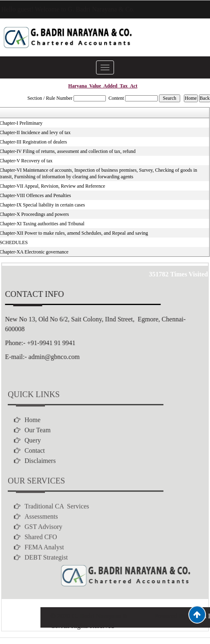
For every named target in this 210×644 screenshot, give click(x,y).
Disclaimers (40, 479)
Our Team (38, 449)
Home (32, 439)
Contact (35, 469)
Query (33, 459)
